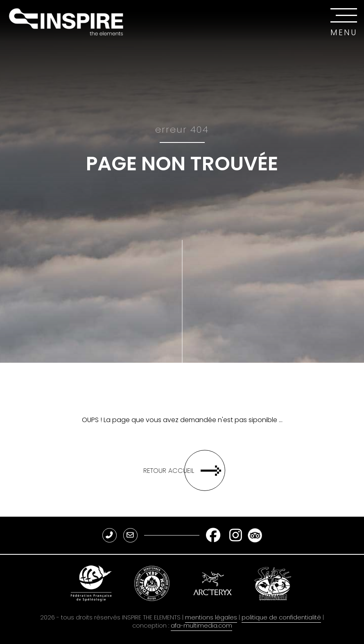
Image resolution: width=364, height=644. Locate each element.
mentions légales (211, 617)
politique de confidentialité (281, 617)
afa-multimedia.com (201, 626)
